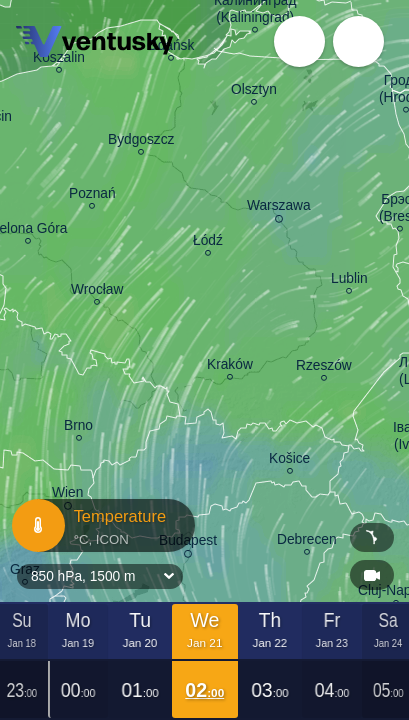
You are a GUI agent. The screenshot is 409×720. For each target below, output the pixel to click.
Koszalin (59, 60)
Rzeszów (324, 368)
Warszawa (279, 208)
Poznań (92, 196)
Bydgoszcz (141, 142)
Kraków (230, 367)
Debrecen (307, 542)
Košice (289, 461)
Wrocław (97, 292)
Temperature (102, 525)
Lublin (349, 281)
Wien (67, 495)
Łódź (208, 243)
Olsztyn (254, 92)
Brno (78, 428)
